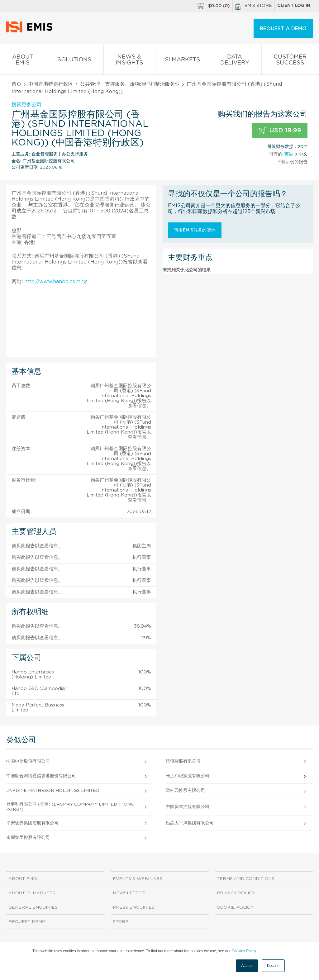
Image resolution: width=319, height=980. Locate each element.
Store (121, 922)
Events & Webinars (138, 879)
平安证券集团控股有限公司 (32, 823)
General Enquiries (33, 907)
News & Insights (129, 61)
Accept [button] (247, 966)
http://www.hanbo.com (56, 282)
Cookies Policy (244, 951)
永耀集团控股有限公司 (28, 838)
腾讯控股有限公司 (183, 761)
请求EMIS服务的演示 (195, 230)
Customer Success (290, 61)
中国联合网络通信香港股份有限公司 (41, 776)
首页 (17, 84)
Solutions (74, 61)
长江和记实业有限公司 (188, 776)
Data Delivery (235, 61)
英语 (289, 154)
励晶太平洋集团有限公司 (190, 823)
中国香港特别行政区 (51, 84)
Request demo (27, 922)
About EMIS (22, 61)
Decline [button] (273, 966)
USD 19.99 (280, 131)
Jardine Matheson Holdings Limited (53, 791)
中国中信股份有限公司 (28, 761)
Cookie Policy (235, 907)
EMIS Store (254, 6)
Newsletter (129, 893)
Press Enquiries (134, 907)
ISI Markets (182, 61)
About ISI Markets (32, 893)
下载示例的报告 (292, 162)
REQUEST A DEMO (283, 29)
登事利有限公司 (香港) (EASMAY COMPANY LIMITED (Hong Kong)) (70, 807)
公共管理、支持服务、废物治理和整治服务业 (130, 84)
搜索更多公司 (26, 105)
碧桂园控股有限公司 (185, 791)
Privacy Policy (236, 893)
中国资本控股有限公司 (188, 807)
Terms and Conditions (246, 879)
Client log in (294, 6)
